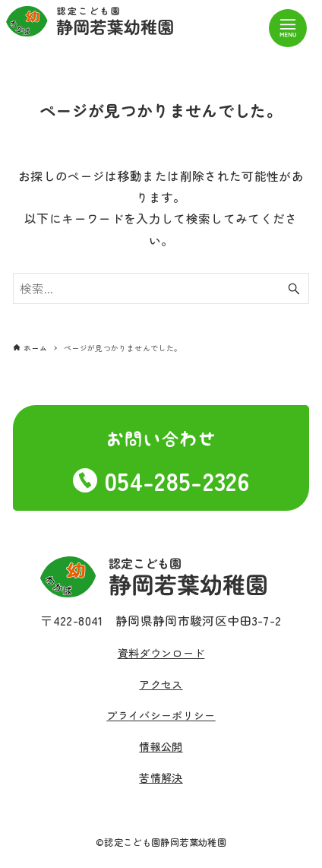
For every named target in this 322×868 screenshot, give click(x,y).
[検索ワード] (161, 289)
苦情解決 (161, 778)
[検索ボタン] (294, 289)
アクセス (161, 684)
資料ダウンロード (161, 653)
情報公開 (161, 746)
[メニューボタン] (288, 28)
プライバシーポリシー (161, 715)
